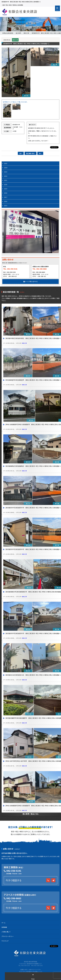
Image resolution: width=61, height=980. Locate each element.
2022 (6, 176)
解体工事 (15, 40)
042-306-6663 (14, 898)
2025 (6, 163)
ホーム (3, 923)
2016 (6, 201)
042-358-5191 (14, 871)
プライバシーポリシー (8, 936)
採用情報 (4, 927)
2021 (6, 180)
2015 (6, 206)
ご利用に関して (6, 932)
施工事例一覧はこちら (30, 814)
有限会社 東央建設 (19, 12)
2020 (6, 184)
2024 (6, 168)
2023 (6, 172)
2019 (6, 189)
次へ (40, 153)
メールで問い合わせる (31, 281)
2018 (6, 193)
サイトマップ (5, 941)
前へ (21, 153)
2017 (6, 197)
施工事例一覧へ (31, 153)
